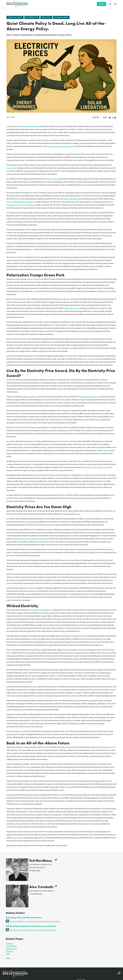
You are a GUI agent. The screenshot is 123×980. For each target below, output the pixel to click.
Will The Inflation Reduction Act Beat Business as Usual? (31, 917)
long (52, 179)
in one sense (36, 279)
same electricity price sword (91, 397)
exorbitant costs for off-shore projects (30, 539)
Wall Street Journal (30, 126)
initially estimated (25, 202)
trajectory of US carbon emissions (61, 146)
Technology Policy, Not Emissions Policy (24, 909)
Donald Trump (11, 937)
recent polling (109, 450)
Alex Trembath (38, 883)
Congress (9, 935)
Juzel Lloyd (28, 921)
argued (57, 179)
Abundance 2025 (109, 747)
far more (10, 202)
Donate (101, 4)
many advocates (32, 397)
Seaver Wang (30, 913)
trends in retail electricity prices (97, 467)
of (95, 359)
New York (9, 943)
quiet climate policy (72, 308)
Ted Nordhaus (37, 861)
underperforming (70, 199)
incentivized (31, 588)
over (78, 514)
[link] (61, 912)
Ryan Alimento (41, 913)
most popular (18, 838)
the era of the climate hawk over (39, 610)
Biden (8, 945)
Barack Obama (11, 940)
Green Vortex (12, 168)
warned (91, 359)
